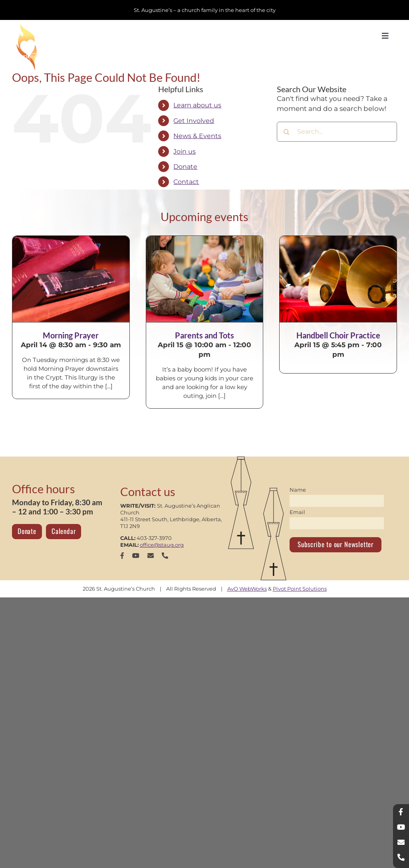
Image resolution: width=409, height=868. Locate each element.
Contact (186, 182)
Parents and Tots (204, 335)
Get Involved (194, 121)
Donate (185, 167)
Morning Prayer (71, 335)
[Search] (287, 132)
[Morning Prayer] (71, 279)
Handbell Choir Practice (338, 335)
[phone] (165, 556)
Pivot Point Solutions (300, 589)
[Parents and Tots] (205, 279)
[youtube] (136, 556)
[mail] (151, 556)
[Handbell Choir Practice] (338, 279)
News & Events (197, 136)
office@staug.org (162, 545)
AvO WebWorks (247, 589)
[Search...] (337, 132)
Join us (185, 151)
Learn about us (197, 105)
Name (298, 490)
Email (297, 512)
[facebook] (122, 556)
